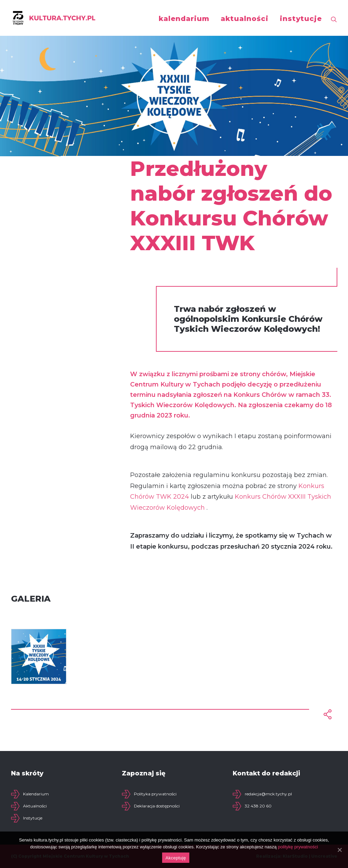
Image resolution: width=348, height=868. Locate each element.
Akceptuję (176, 858)
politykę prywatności (298, 847)
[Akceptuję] (339, 850)
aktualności (245, 19)
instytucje (301, 19)
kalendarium (184, 19)
